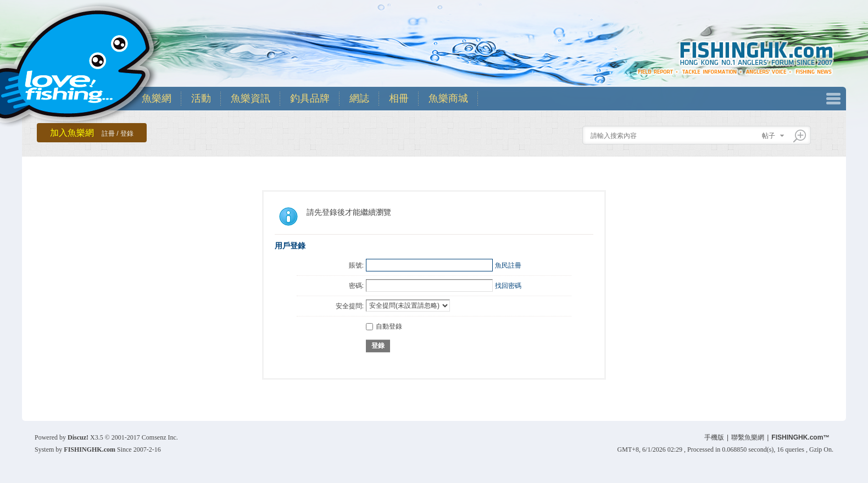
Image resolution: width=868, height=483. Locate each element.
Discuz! (78, 437)
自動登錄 (384, 326)
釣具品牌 (310, 98)
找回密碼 (508, 286)
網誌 (359, 98)
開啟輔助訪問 (831, 8)
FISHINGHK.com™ (800, 437)
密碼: (356, 286)
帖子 (769, 136)
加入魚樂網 (92, 133)
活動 (201, 98)
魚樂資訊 (251, 98)
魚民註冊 (508, 265)
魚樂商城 (448, 98)
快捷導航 (833, 99)
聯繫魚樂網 (748, 437)
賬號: (356, 265)
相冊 (399, 98)
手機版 (714, 437)
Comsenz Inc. (160, 437)
